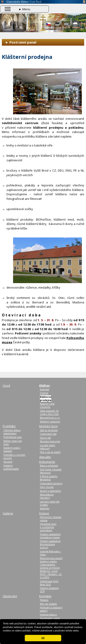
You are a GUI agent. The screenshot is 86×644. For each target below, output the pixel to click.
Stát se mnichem (49, 430)
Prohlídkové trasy (13, 437)
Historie (44, 393)
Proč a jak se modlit (50, 452)
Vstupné (8, 462)
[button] (80, 631)
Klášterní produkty (50, 422)
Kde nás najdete (48, 604)
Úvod (6, 386)
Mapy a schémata (49, 466)
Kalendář (45, 389)
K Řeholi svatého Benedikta (49, 478)
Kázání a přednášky (50, 491)
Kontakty (45, 596)
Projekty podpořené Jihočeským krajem (50, 536)
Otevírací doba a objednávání (12, 432)
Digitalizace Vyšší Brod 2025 (49, 583)
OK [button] (43, 638)
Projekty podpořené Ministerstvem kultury (50, 544)
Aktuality (45, 457)
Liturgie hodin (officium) (48, 447)
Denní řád (45, 438)
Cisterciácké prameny (51, 483)
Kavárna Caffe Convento (47, 405)
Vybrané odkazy (48, 615)
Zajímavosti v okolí (50, 618)
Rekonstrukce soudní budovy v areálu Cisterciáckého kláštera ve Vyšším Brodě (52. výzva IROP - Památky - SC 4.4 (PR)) (51, 568)
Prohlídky (9, 426)
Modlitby (45, 508)
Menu (24, 9)
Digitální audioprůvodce (11, 467)
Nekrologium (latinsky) (47, 496)
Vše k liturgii (47, 487)
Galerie (8, 513)
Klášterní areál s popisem (12, 449)
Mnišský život (48, 426)
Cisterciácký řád (48, 434)
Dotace (44, 513)
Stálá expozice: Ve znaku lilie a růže (49, 412)
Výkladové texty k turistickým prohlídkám (48, 527)
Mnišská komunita (50, 441)
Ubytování (10, 596)
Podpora (44, 600)
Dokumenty (47, 462)
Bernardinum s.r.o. (50, 418)
